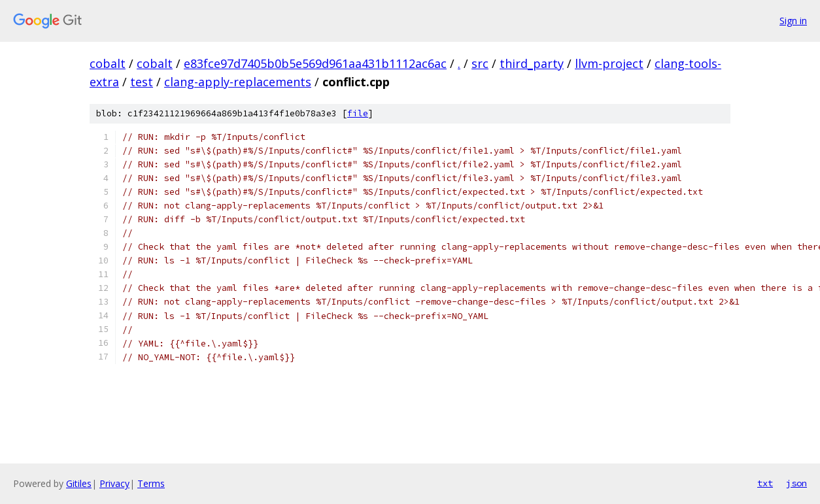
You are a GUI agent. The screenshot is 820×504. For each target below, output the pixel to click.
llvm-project (609, 63)
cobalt (108, 63)
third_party (532, 63)
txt (765, 483)
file (358, 113)
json (796, 483)
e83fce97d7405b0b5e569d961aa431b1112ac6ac (315, 63)
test (142, 82)
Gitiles (79, 483)
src (480, 63)
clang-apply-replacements (238, 82)
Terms (151, 483)
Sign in (793, 21)
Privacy (114, 483)
